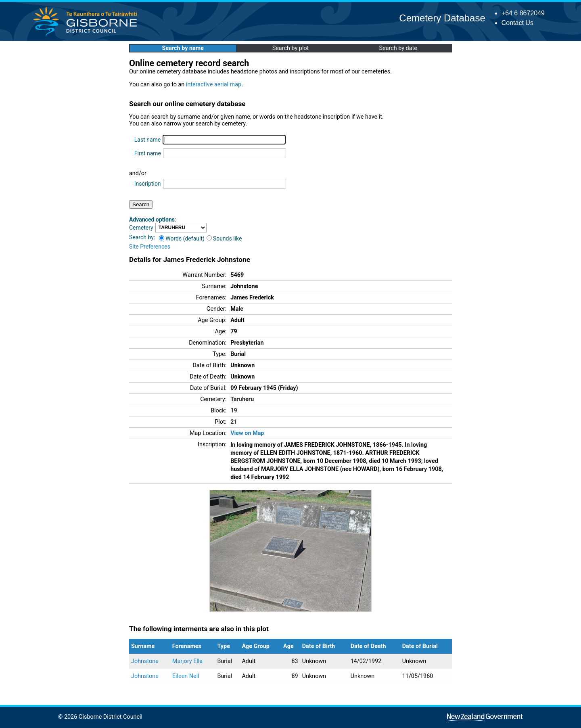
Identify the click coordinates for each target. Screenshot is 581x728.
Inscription (148, 184)
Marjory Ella (187, 661)
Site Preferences (150, 247)
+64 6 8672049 (523, 13)
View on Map (247, 433)
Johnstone (145, 661)
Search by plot (291, 48)
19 (234, 411)
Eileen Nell (186, 676)
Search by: (142, 237)
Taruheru (242, 399)
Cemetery (141, 228)
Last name (147, 140)
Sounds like (224, 238)
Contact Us (517, 23)
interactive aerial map (214, 85)
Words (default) (182, 238)
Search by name (183, 48)
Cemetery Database (442, 18)
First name (148, 153)
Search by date (398, 48)
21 (234, 422)
